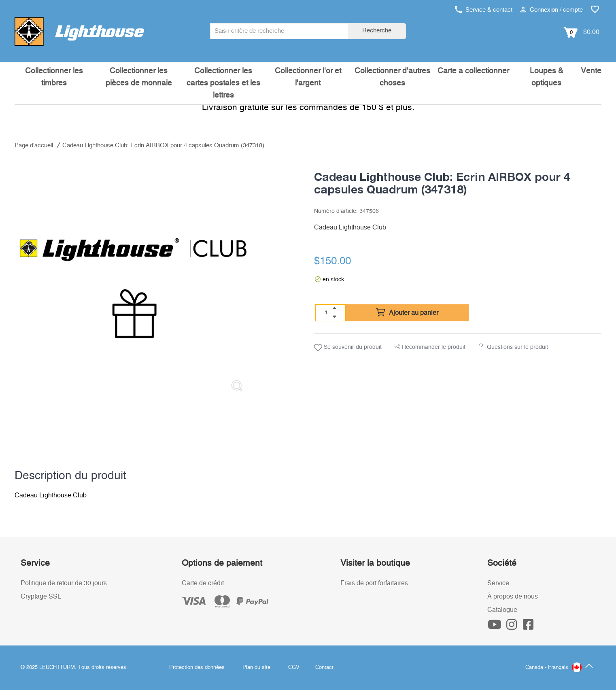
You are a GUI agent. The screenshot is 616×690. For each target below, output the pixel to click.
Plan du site (256, 668)
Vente (591, 71)
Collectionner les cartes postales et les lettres (223, 83)
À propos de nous (513, 597)
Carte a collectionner (473, 71)
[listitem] (133, 279)
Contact (324, 668)
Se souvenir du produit (348, 348)
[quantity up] (334, 308)
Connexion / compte (551, 10)
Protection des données (197, 668)
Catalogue (502, 610)
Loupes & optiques (547, 77)
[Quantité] (326, 312)
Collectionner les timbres (54, 77)
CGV (294, 668)
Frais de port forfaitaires (374, 583)
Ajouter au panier (407, 313)
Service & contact (484, 10)
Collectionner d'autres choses (392, 77)
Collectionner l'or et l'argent (308, 77)
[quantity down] (334, 316)
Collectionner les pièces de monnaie (139, 77)
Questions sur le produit (517, 347)
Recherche (377, 31)
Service (498, 583)
